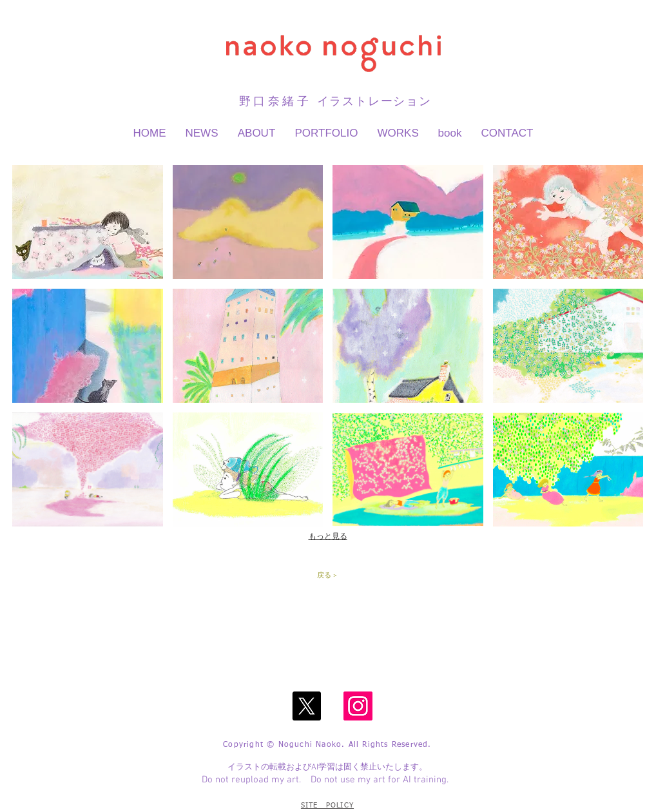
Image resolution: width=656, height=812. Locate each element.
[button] (88, 222)
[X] (306, 706)
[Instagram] (358, 706)
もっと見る (328, 536)
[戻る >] (327, 576)
